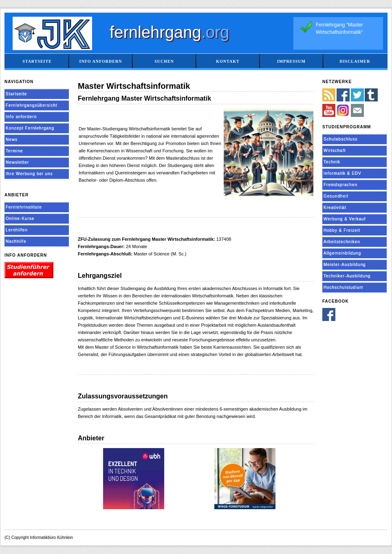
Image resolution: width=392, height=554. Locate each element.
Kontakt (228, 61)
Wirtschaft (335, 151)
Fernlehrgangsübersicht (32, 105)
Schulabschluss (340, 139)
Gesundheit (336, 196)
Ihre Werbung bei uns (29, 174)
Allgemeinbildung (342, 253)
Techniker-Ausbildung (347, 276)
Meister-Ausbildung (345, 265)
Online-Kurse (20, 219)
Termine (14, 151)
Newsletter (17, 162)
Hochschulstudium (344, 287)
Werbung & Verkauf (345, 219)
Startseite (37, 61)
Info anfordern (101, 61)
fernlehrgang (170, 32)
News (12, 140)
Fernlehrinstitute (24, 207)
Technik (332, 162)
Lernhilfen (17, 230)
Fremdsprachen (340, 185)
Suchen (164, 61)
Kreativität (335, 208)
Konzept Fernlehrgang (30, 128)
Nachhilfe (16, 241)
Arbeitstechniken (342, 242)
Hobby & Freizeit (342, 230)
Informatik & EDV (342, 173)
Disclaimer (355, 61)
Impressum (291, 61)
